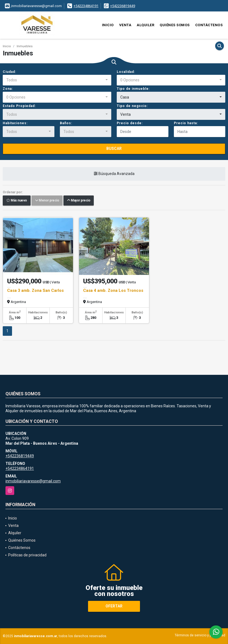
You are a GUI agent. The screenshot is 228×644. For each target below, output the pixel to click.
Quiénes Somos (175, 25)
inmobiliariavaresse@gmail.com (33, 481)
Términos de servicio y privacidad (200, 635)
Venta (125, 25)
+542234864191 (86, 6)
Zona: (8, 89)
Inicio (108, 25)
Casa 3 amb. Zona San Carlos (35, 290)
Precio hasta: (186, 123)
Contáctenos (209, 25)
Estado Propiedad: (19, 106)
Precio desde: (130, 123)
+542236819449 (123, 6)
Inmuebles (25, 46)
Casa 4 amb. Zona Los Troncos (113, 290)
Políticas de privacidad (27, 555)
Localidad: (126, 72)
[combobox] (57, 80)
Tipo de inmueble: (133, 89)
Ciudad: (9, 72)
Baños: (66, 123)
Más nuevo (17, 201)
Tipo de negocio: (132, 106)
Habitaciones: (15, 123)
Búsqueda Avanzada (114, 174)
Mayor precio (79, 201)
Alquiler (145, 25)
